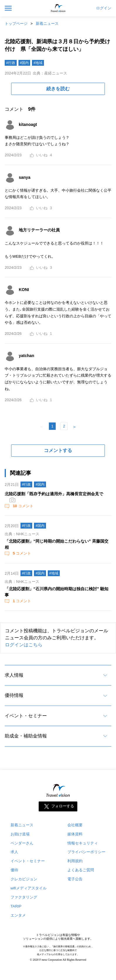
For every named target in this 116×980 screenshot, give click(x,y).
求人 (14, 852)
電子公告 (75, 879)
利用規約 (75, 861)
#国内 (24, 63)
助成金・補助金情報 (26, 736)
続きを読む (58, 89)
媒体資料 (75, 834)
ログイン (104, 8)
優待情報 (14, 695)
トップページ (16, 24)
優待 (14, 870)
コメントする (58, 450)
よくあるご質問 (81, 870)
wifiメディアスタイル (29, 888)
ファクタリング (24, 897)
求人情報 (14, 675)
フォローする (63, 806)
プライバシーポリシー (86, 852)
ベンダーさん (22, 843)
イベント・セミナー (26, 716)
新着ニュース (47, 24)
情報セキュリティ (83, 843)
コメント (23, 506)
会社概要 (75, 825)
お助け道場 (20, 834)
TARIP (16, 906)
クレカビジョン (24, 879)
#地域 (38, 63)
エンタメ (18, 915)
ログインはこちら (24, 645)
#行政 (11, 63)
